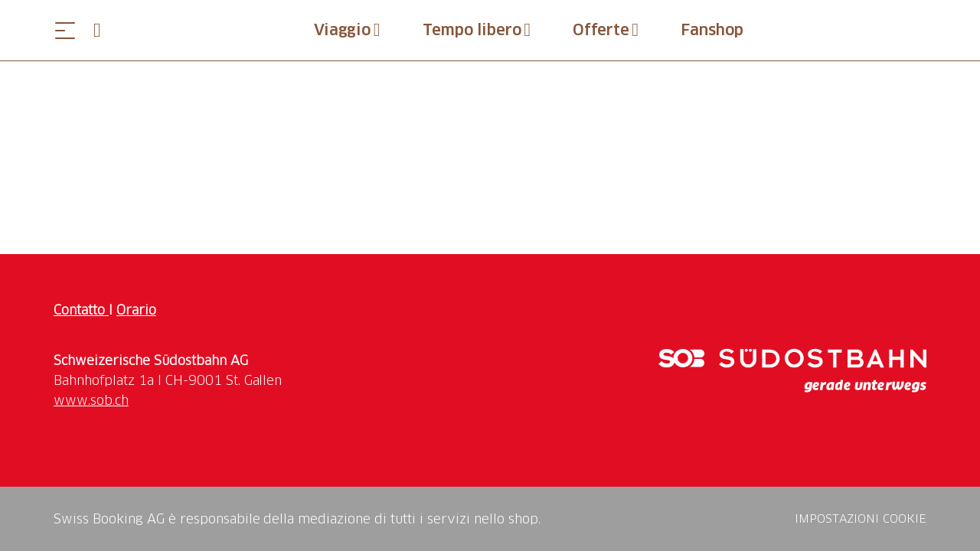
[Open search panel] (103, 30)
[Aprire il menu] (65, 30)
